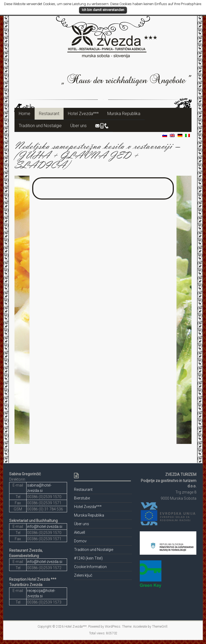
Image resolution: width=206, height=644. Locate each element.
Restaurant (49, 114)
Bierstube (82, 498)
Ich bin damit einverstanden (103, 10)
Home (25, 114)
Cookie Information (90, 567)
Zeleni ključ (83, 575)
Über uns (78, 126)
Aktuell (80, 532)
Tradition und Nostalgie (40, 126)
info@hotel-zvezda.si (45, 527)
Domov (80, 541)
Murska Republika (124, 114)
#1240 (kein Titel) (88, 558)
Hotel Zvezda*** (83, 114)
